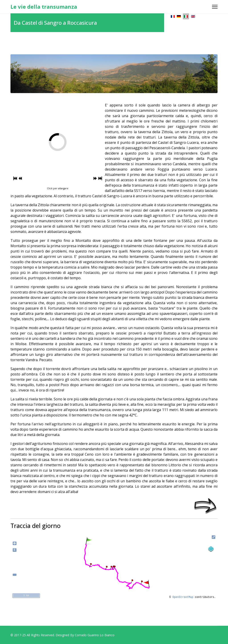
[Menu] (215, 7)
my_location (14, 543)
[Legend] (211, 549)
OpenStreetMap (183, 597)
